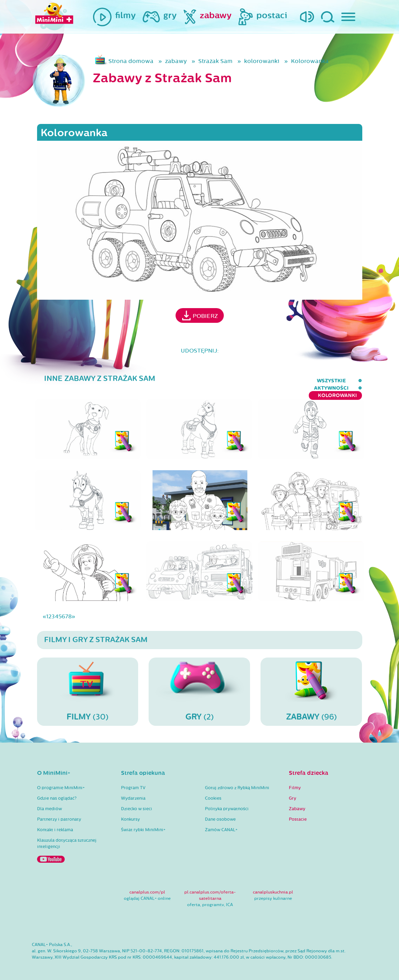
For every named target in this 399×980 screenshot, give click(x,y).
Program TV (133, 781)
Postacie (298, 813)
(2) (199, 684)
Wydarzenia (133, 792)
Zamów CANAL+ (221, 823)
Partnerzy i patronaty (59, 813)
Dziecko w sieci (137, 802)
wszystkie (236, 381)
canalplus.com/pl (147, 885)
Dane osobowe (220, 813)
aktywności (280, 381)
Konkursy (130, 813)
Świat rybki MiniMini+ (143, 823)
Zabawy (297, 802)
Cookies (213, 792)
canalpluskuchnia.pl (273, 885)
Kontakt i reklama (55, 823)
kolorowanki (262, 61)
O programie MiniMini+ (61, 781)
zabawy (176, 61)
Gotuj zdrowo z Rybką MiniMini (237, 781)
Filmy (295, 781)
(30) (88, 684)
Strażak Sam (215, 61)
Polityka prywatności (227, 802)
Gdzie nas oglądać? (57, 792)
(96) (311, 684)
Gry (293, 792)
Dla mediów (49, 802)
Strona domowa (131, 61)
